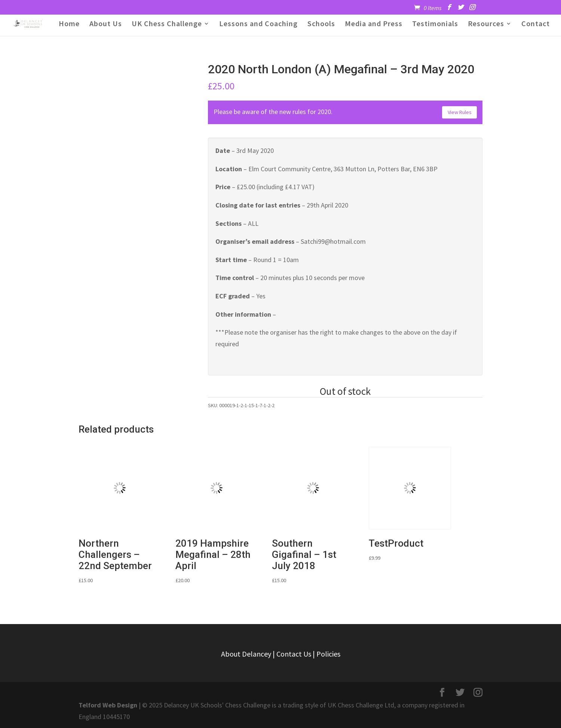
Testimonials (435, 24)
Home (69, 24)
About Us (106, 24)
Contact (536, 24)
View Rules (460, 112)
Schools (321, 24)
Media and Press (374, 24)
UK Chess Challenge (167, 24)
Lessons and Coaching (258, 24)
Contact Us (294, 654)
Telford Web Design (108, 705)
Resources (486, 24)
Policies (328, 654)
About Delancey (246, 654)
